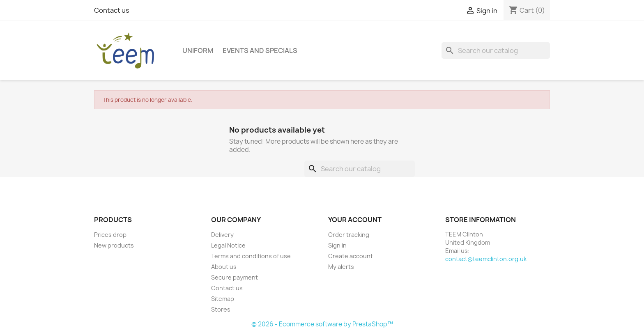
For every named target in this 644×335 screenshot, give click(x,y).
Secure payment (235, 277)
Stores (221, 309)
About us (224, 267)
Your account (355, 220)
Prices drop (110, 235)
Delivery (222, 235)
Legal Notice (228, 245)
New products (114, 245)
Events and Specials (260, 50)
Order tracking (349, 235)
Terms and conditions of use (251, 256)
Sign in (337, 245)
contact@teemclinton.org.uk (486, 259)
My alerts (341, 267)
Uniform (198, 50)
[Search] (496, 50)
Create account (351, 256)
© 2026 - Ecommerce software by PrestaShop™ (322, 324)
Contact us (112, 10)
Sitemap (223, 299)
